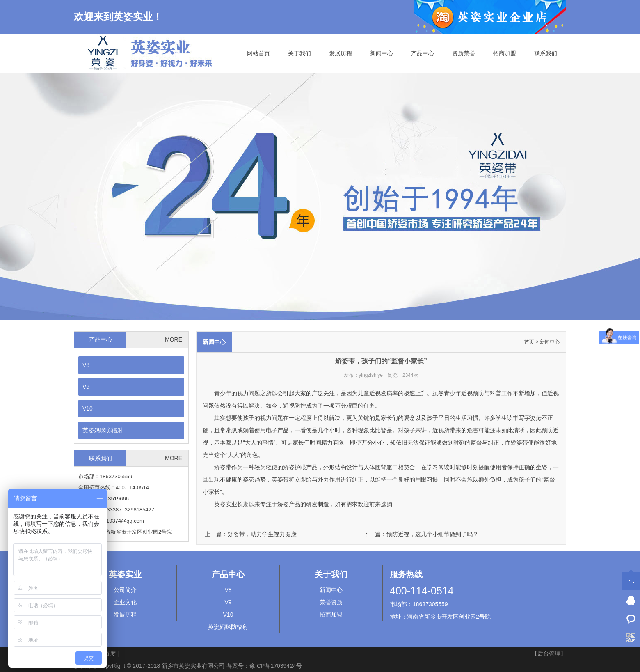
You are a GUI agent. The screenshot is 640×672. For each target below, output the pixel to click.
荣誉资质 (331, 602)
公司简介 (125, 590)
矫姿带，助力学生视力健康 (262, 534)
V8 (86, 365)
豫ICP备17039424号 (276, 666)
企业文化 (125, 602)
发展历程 (341, 53)
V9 (86, 387)
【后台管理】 (549, 654)
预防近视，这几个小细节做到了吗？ (432, 534)
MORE (174, 339)
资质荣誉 (464, 53)
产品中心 (423, 53)
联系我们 (546, 53)
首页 (529, 342)
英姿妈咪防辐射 (103, 430)
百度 (110, 654)
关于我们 (299, 53)
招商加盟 (505, 53)
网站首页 (258, 53)
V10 (88, 408)
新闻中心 (382, 53)
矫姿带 (519, 443)
